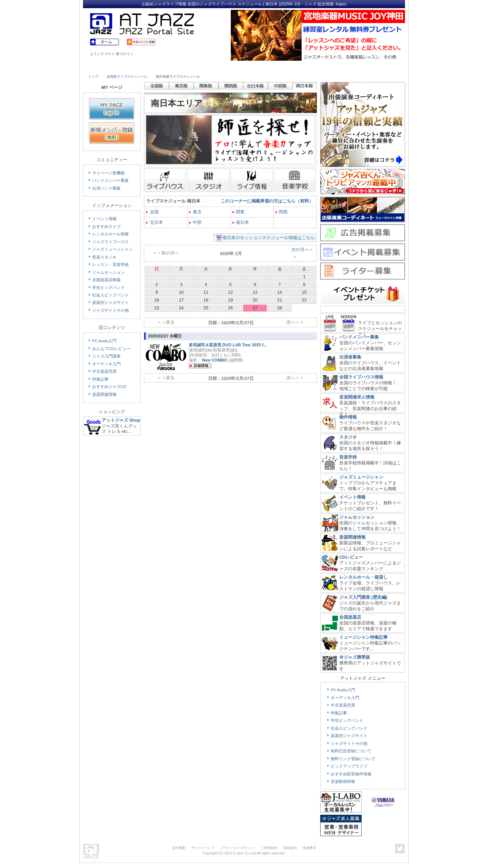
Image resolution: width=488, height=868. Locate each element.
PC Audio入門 (104, 341)
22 (304, 300)
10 (181, 292)
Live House (107, 67)
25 (206, 308)
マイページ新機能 (108, 173)
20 (255, 300)
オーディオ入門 (106, 364)
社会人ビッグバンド (110, 295)
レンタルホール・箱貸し (363, 577)
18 (206, 300)
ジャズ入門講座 (106, 356)
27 (255, 308)
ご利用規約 (269, 848)
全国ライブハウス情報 (361, 377)
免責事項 (309, 848)
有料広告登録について (351, 751)
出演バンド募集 (106, 188)
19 (230, 300)
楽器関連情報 (104, 394)
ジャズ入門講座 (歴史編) (363, 597)
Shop (264, 67)
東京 (195, 212)
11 (206, 292)
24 (181, 308)
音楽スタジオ (104, 257)
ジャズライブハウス (110, 242)
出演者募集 (350, 357)
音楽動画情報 (343, 782)
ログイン (127, 54)
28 (280, 308)
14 (280, 292)
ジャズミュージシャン (113, 249)
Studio (186, 67)
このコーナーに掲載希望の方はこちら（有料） (267, 201)
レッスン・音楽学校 (110, 265)
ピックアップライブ (349, 766)
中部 (195, 222)
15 (304, 292)
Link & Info (342, 67)
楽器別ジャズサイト (110, 303)
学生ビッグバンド (108, 288)
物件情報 (348, 417)
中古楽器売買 (104, 371)
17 (181, 300)
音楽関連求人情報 (357, 397)
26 (230, 308)
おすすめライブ (106, 227)
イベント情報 (104, 219)
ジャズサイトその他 (110, 310)
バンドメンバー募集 (110, 180)
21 (280, 300)
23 (157, 308)
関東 (239, 212)
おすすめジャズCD (109, 387)
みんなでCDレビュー (111, 349)
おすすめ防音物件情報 (351, 774)
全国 (152, 212)
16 (157, 300)
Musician (147, 67)
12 (230, 292)
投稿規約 (290, 848)
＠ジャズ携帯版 (355, 657)
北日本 (155, 222)
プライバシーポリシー (238, 848)
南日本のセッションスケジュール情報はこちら (269, 238)
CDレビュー (351, 557)
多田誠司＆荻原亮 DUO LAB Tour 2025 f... (228, 345)
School (224, 67)
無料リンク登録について (353, 759)
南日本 (241, 222)
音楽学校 (348, 457)
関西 (282, 212)
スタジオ (348, 437)
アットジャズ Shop (121, 420)
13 (255, 292)
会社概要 (179, 848)
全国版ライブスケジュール (127, 76)
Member (380, 67)
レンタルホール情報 (110, 234)
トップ (93, 76)
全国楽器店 (350, 617)
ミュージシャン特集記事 (363, 637)
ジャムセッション (108, 272)
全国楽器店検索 (106, 280)
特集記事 (100, 379)
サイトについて (203, 848)
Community (303, 67)
